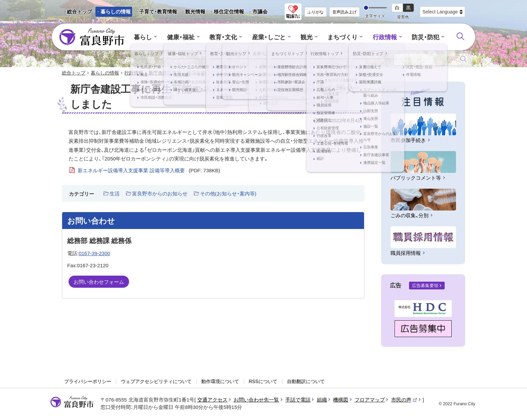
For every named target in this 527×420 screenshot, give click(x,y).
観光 (306, 37)
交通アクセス (212, 400)
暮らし (149, 37)
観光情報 (193, 13)
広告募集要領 (425, 286)
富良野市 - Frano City (92, 37)
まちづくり (341, 37)
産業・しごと (269, 37)
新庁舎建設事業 (165, 73)
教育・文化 (226, 37)
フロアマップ (370, 400)
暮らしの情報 (116, 12)
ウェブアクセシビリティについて (156, 382)
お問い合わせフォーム (99, 282)
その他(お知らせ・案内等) (228, 194)
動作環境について (220, 382)
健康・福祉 (185, 37)
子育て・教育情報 (158, 12)
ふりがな (316, 12)
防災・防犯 (420, 37)
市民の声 (404, 400)
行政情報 (381, 37)
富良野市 (72, 403)
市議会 (260, 12)
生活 (115, 194)
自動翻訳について (306, 382)
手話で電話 (298, 400)
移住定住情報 (226, 13)
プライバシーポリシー (88, 382)
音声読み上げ (344, 12)
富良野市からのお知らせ (160, 194)
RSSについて (263, 382)
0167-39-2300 (94, 254)
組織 (322, 400)
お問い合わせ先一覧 (256, 400)
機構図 (341, 400)
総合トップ (79, 12)
